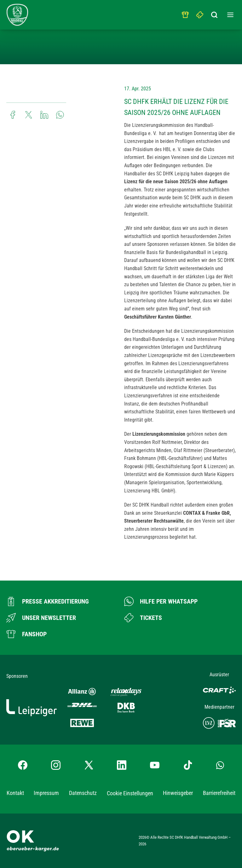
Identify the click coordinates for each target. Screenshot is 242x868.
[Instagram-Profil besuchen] (56, 765)
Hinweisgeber (178, 793)
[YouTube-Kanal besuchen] (155, 765)
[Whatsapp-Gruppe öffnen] (220, 765)
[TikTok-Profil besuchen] (188, 765)
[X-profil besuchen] (89, 765)
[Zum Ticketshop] (143, 618)
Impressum (46, 793)
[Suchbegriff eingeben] (215, 13)
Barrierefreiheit (219, 793)
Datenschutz (83, 793)
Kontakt (15, 793)
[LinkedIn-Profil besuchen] (122, 765)
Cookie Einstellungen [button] (130, 793)
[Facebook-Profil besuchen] (23, 765)
